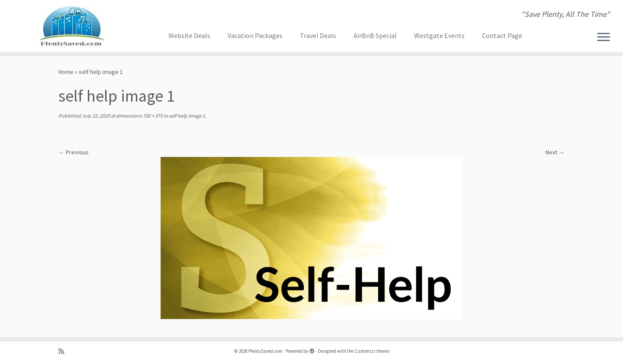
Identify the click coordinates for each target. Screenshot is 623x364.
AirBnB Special (375, 35)
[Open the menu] (604, 38)
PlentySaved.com (265, 351)
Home (66, 72)
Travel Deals (318, 35)
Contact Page (502, 35)
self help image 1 (186, 116)
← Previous (74, 152)
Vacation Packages (255, 35)
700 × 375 (152, 116)
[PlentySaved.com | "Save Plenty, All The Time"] (72, 26)
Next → (555, 152)
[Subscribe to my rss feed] (64, 351)
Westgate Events (439, 35)
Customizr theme (372, 351)
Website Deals (189, 35)
